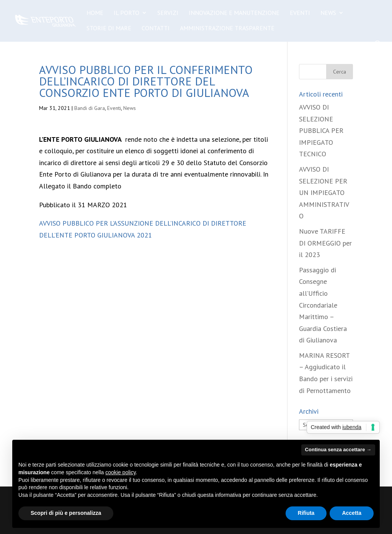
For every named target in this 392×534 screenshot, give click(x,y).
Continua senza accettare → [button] (338, 450)
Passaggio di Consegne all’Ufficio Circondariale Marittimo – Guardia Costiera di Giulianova (323, 305)
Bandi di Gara (90, 108)
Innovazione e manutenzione (234, 13)
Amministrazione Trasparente (227, 29)
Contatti (156, 29)
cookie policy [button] (120, 472)
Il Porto (127, 13)
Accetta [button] (352, 513)
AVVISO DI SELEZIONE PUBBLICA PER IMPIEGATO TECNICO (321, 130)
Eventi (300, 13)
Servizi (168, 13)
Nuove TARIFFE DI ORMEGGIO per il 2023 (325, 243)
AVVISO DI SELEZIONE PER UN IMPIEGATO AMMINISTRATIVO (324, 192)
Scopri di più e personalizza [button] (66, 513)
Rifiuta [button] (306, 513)
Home (95, 13)
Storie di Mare (109, 29)
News (328, 13)
